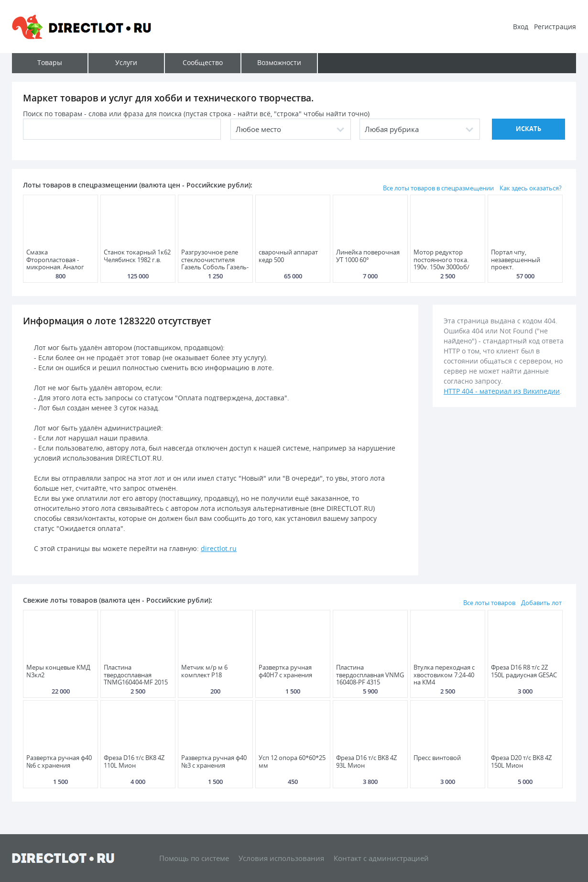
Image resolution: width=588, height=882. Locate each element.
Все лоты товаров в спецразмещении (438, 188)
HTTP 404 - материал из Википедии (502, 391)
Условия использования (281, 858)
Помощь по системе (194, 858)
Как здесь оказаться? (531, 188)
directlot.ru (219, 548)
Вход (521, 27)
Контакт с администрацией (381, 858)
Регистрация (555, 27)
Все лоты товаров (489, 603)
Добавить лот (541, 603)
